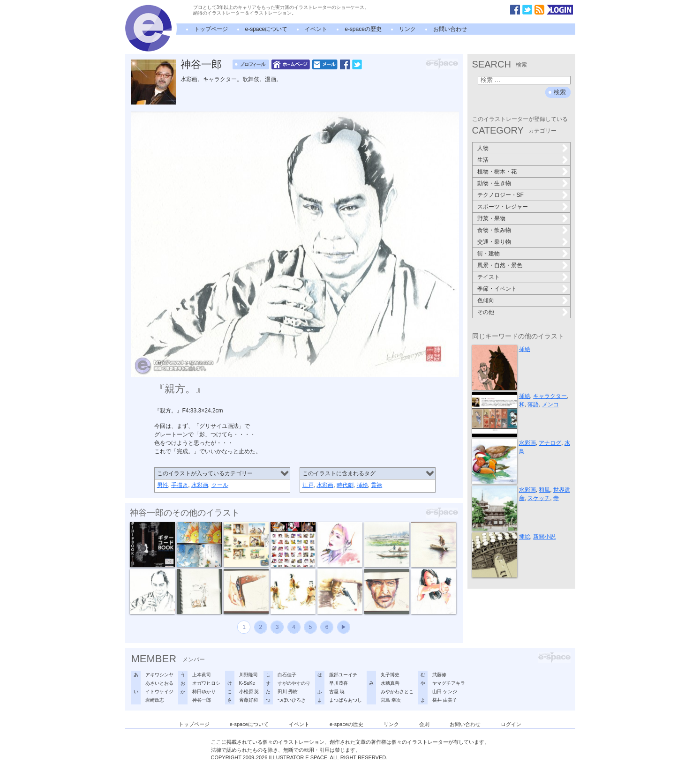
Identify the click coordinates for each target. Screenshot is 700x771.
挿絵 (362, 485)
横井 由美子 (445, 700)
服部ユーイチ (343, 675)
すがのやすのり (294, 683)
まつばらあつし (346, 700)
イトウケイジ (159, 692)
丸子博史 (390, 675)
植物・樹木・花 (497, 172)
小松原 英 (249, 692)
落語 (533, 404)
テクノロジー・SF (501, 195)
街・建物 (489, 254)
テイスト (489, 277)
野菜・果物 (491, 218)
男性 (163, 485)
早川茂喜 (339, 683)
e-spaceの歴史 (363, 29)
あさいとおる (159, 683)
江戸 (308, 485)
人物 (483, 148)
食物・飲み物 (494, 230)
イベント (316, 29)
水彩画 (200, 485)
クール (220, 485)
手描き (180, 485)
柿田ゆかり (204, 692)
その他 (486, 312)
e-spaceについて (267, 29)
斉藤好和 (248, 700)
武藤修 (439, 675)
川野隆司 (248, 675)
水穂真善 (390, 683)
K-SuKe (247, 683)
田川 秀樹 (288, 692)
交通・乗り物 (494, 242)
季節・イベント (497, 289)
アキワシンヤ (159, 675)
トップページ (211, 29)
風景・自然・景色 (500, 265)
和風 (544, 490)
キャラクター (550, 396)
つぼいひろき (292, 700)
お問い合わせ (450, 29)
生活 (483, 160)
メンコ (550, 404)
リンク (407, 29)
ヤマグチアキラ (449, 683)
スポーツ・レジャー (503, 207)
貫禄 (376, 485)
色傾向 (486, 300)
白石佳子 (287, 675)
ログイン (511, 724)
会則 (424, 724)
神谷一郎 (201, 64)
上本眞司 (202, 675)
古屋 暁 (337, 692)
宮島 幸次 (391, 700)
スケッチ (539, 498)
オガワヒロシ (206, 683)
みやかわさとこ (397, 692)
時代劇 (345, 485)
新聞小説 (544, 537)
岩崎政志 (155, 700)
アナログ (550, 443)
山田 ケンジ (445, 692)
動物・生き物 (494, 183)
